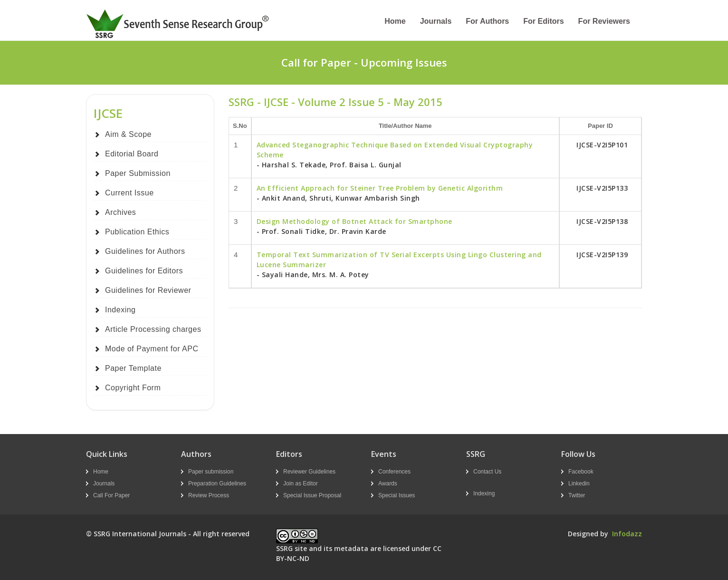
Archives (120, 212)
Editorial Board (132, 154)
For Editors (543, 21)
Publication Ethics (137, 232)
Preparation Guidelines (217, 483)
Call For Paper (111, 495)
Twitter (577, 495)
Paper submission (211, 472)
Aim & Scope (128, 134)
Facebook (581, 472)
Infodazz (627, 534)
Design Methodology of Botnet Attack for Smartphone (354, 221)
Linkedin (579, 483)
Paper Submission (138, 173)
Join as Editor (301, 483)
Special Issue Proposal (312, 495)
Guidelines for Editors (144, 271)
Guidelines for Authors (145, 251)
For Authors (487, 21)
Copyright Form (133, 388)
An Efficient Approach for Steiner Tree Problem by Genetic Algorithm (380, 188)
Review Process (209, 495)
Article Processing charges (153, 329)
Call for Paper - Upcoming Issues (364, 62)
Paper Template (133, 368)
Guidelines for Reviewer (148, 290)
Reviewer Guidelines (309, 472)
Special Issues (397, 495)
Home (395, 21)
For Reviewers (604, 21)
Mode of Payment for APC (152, 349)
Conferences (394, 472)
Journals (436, 21)
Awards (388, 483)
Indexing (120, 310)
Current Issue (129, 193)
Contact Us (487, 472)
